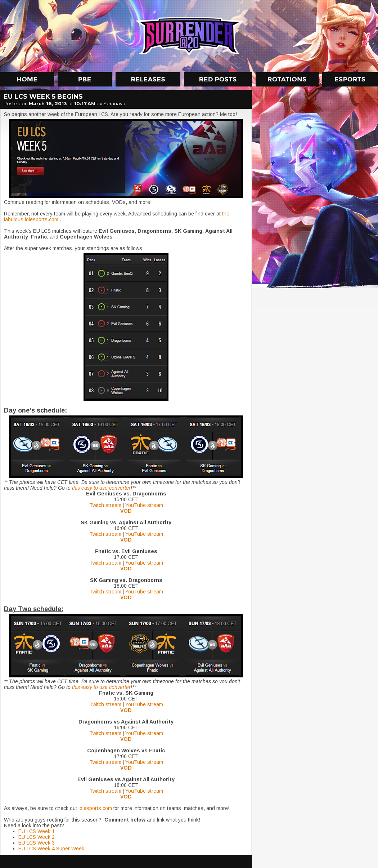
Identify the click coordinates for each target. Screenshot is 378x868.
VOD (126, 511)
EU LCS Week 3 (37, 843)
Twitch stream (105, 505)
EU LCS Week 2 (37, 837)
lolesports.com (95, 808)
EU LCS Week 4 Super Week (51, 849)
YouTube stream (144, 505)
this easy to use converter (101, 488)
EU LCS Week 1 (37, 831)
